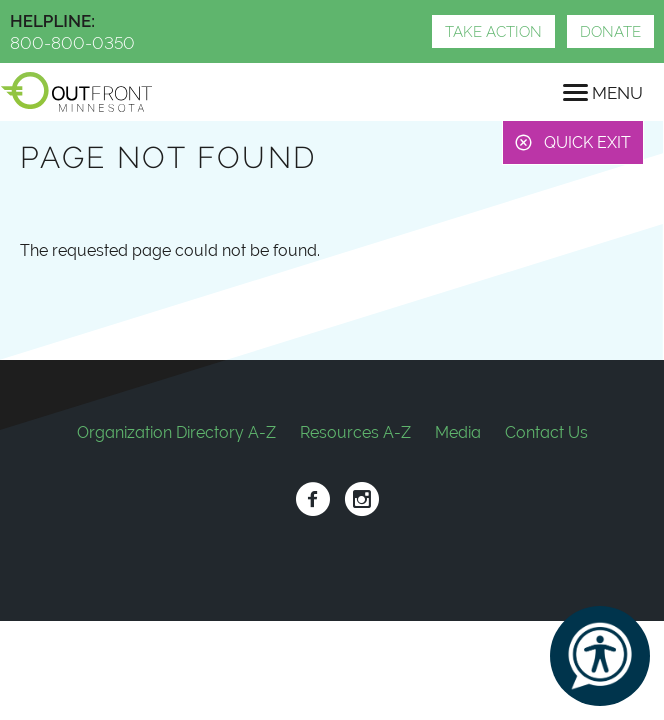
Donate (610, 32)
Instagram (361, 499)
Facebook (312, 499)
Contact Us (546, 432)
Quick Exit (587, 142)
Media (458, 432)
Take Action (493, 32)
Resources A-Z (355, 432)
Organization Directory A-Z (176, 432)
